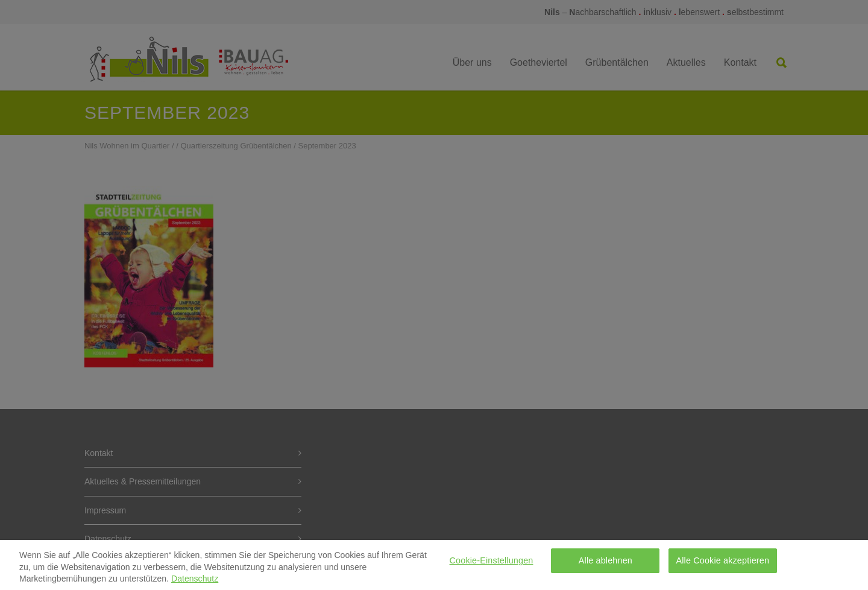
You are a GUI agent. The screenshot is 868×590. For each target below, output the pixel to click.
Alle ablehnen (605, 564)
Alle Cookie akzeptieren (723, 564)
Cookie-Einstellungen (492, 564)
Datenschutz (195, 582)
